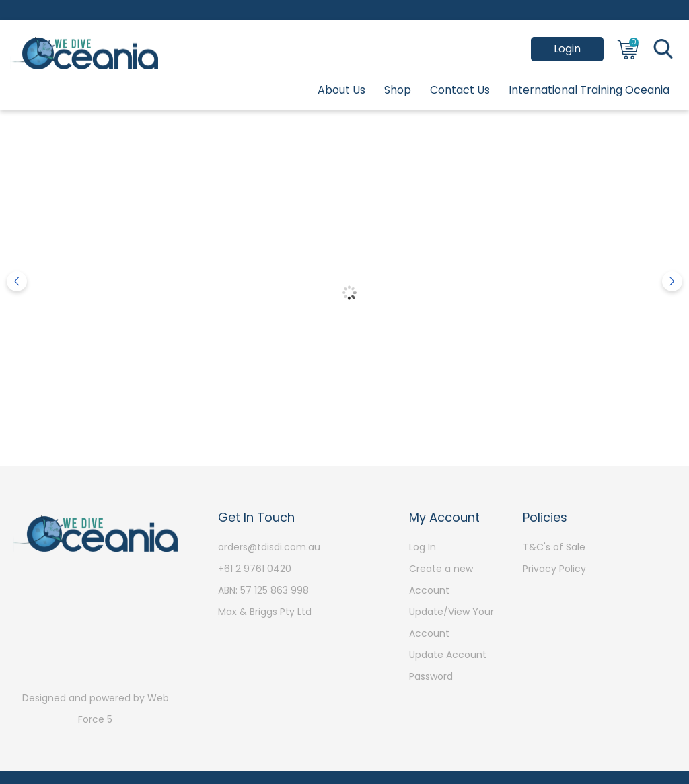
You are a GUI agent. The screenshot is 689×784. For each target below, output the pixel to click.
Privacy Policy (554, 569)
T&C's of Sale (554, 547)
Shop (398, 90)
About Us (341, 90)
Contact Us (460, 90)
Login (567, 49)
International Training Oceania (589, 90)
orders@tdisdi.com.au (269, 547)
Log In (423, 547)
